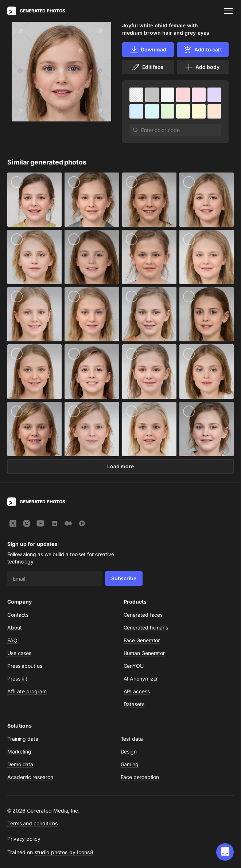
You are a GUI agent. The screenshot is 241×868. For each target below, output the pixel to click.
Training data (23, 739)
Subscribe (124, 578)
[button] (225, 852)
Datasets (134, 704)
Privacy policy (24, 839)
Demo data (20, 764)
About (15, 627)
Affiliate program (27, 691)
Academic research (30, 777)
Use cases (19, 653)
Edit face (147, 67)
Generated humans (146, 627)
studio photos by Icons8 (64, 852)
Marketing (19, 751)
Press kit (17, 679)
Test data (132, 739)
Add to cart (203, 50)
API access (137, 691)
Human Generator (144, 653)
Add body (202, 67)
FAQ (12, 640)
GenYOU (134, 666)
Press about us (25, 666)
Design (129, 751)
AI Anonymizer (141, 679)
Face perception (140, 777)
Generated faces (143, 615)
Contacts (18, 615)
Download (148, 50)
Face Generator (142, 640)
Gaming (130, 764)
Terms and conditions (32, 823)
